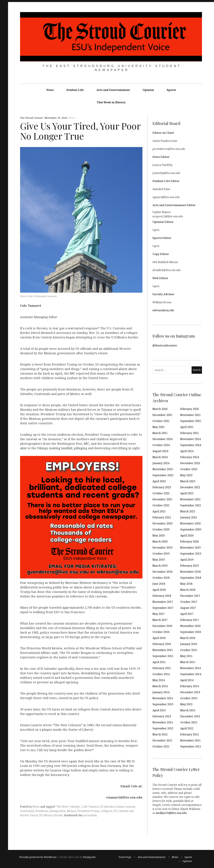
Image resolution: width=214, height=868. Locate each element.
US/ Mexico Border (51, 815)
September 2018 (191, 578)
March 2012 (160, 734)
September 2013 (163, 704)
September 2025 (191, 421)
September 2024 (191, 445)
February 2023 (162, 487)
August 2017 (188, 608)
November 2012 (163, 722)
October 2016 (161, 632)
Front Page (125, 857)
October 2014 (161, 674)
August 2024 (160, 451)
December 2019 (162, 548)
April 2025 (187, 427)
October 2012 (189, 722)
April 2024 (187, 451)
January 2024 (161, 463)
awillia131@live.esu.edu (171, 813)
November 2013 (163, 698)
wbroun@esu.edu (163, 310)
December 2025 (162, 415)
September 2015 (163, 656)
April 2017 (187, 614)
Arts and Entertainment (113, 90)
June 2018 (159, 584)
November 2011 (190, 740)
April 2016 (159, 638)
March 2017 (160, 620)
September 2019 (191, 554)
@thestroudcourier (165, 345)
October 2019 (161, 554)
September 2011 (191, 746)
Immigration (58, 811)
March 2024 (160, 457)
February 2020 (190, 541)
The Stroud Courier (32, 118)
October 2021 (161, 505)
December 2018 (162, 572)
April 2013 (159, 710)
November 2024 (190, 439)
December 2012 (190, 716)
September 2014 (191, 674)
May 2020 (159, 535)
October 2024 (161, 445)
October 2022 (161, 493)
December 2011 (162, 740)
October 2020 (161, 529)
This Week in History (111, 102)
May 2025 (159, 427)
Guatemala (27, 811)
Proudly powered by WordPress (38, 857)
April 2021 (159, 511)
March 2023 (188, 481)
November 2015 (163, 650)
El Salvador (107, 807)
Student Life (75, 90)
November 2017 (163, 602)
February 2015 (162, 668)
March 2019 (160, 566)
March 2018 (188, 590)
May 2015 (186, 656)
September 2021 (191, 505)
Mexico (72, 811)
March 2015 (188, 662)
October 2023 (189, 469)
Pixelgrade (89, 857)
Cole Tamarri (91, 807)
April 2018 (159, 590)
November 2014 (190, 668)
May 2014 (159, 680)
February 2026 (190, 409)
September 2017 (163, 608)
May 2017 (159, 614)
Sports (171, 90)
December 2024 (162, 439)
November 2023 (163, 469)
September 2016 (191, 632)
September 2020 (191, 529)
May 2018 (186, 584)
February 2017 (190, 620)
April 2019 (187, 560)
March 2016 (188, 638)
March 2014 (160, 686)
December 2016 (162, 626)
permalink (90, 815)
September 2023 (163, 475)
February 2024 (190, 457)
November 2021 (190, 499)
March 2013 (188, 710)
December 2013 (190, 692)
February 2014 (190, 686)
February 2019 (190, 566)
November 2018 (190, 572)
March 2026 (160, 409)
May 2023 (186, 475)
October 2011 (161, 746)
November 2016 (190, 626)
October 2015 (189, 650)
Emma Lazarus (125, 807)
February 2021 (162, 517)
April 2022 (187, 493)
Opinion (148, 90)
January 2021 (189, 517)
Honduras (42, 811)
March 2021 (188, 511)
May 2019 (159, 560)
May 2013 (186, 704)
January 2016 (189, 644)
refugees (106, 811)
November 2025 (190, 415)
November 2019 (190, 548)
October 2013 (189, 698)
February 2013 (162, 716)
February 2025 (190, 433)
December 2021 (162, 499)
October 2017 (189, 602)
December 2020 (162, 523)
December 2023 (190, 463)
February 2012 (190, 734)
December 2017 (190, 596)
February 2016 (162, 644)
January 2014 (161, 692)
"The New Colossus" (68, 807)
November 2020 (190, 523)
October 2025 (161, 421)
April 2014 (187, 680)
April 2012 (187, 728)
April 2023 (159, 481)
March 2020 (160, 541)
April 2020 (187, 535)
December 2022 (190, 487)
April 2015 (159, 662)
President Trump (89, 811)
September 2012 (163, 728)
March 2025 (160, 433)
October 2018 (161, 578)
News (50, 90)
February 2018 (162, 596)
